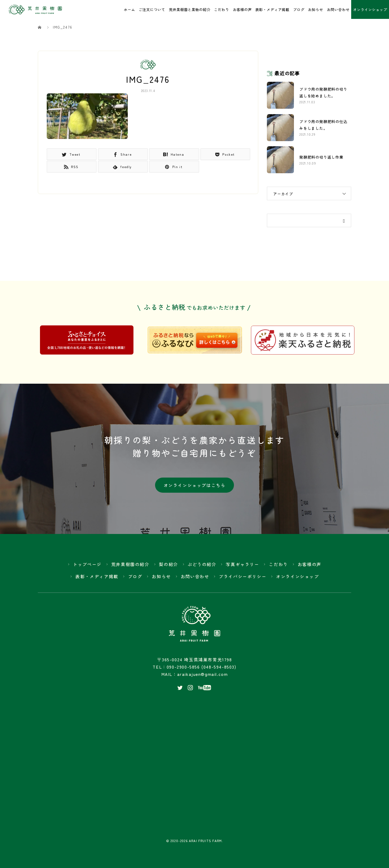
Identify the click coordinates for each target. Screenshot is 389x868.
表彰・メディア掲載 (272, 9)
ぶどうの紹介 (202, 566)
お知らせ (316, 9)
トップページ (87, 566)
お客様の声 (242, 9)
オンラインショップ (370, 9)
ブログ (299, 9)
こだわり (222, 9)
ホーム (129, 9)
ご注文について (152, 9)
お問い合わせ (338, 9)
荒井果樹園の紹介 (130, 566)
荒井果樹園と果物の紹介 (190, 9)
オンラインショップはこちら (195, 486)
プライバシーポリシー (243, 578)
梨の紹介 (168, 566)
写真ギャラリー (242, 566)
